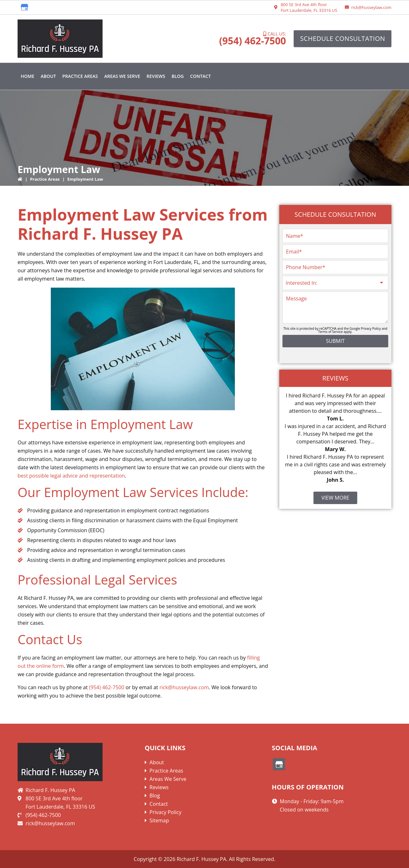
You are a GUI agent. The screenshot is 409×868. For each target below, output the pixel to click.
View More (335, 498)
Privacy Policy (371, 328)
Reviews (159, 787)
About (157, 762)
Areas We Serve (168, 779)
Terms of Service (331, 332)
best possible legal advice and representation (71, 476)
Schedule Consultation (343, 38)
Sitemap (159, 820)
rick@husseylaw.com (371, 7)
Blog (155, 796)
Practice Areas (45, 179)
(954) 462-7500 (253, 41)
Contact (159, 804)
